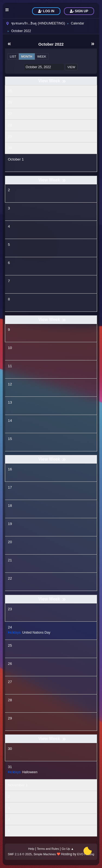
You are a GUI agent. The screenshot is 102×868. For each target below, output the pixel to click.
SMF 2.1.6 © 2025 (20, 854)
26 (10, 102)
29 (10, 136)
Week (42, 56)
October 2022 (51, 44)
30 (10, 148)
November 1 (18, 785)
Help (31, 849)
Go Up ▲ (68, 849)
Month (27, 56)
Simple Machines (45, 854)
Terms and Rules (48, 849)
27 (10, 114)
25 (10, 91)
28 (10, 125)
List (13, 56)
